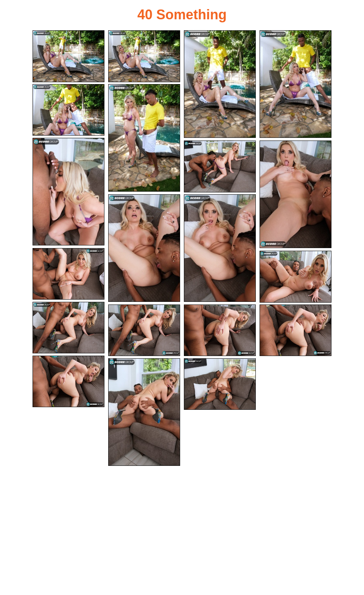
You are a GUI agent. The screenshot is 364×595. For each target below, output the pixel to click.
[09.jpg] (296, 194)
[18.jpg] (68, 382)
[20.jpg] (220, 384)
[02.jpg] (144, 56)
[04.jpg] (296, 84)
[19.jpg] (144, 412)
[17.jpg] (296, 330)
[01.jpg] (68, 56)
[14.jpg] (68, 328)
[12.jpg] (68, 274)
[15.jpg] (144, 330)
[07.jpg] (68, 192)
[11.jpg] (220, 248)
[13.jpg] (296, 277)
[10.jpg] (144, 248)
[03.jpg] (220, 84)
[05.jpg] (68, 110)
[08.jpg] (220, 166)
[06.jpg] (144, 138)
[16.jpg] (220, 330)
